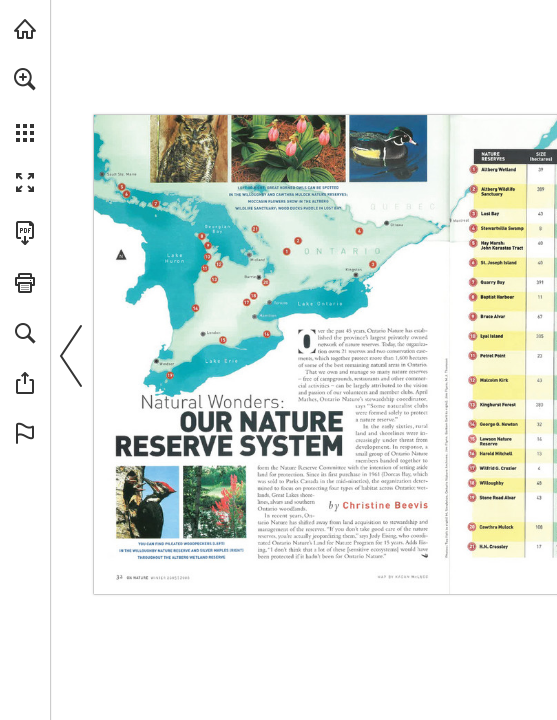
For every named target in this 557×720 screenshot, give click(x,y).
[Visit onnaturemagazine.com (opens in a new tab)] (25, 29)
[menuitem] (25, 105)
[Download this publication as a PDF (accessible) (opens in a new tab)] (25, 233)
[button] (25, 79)
